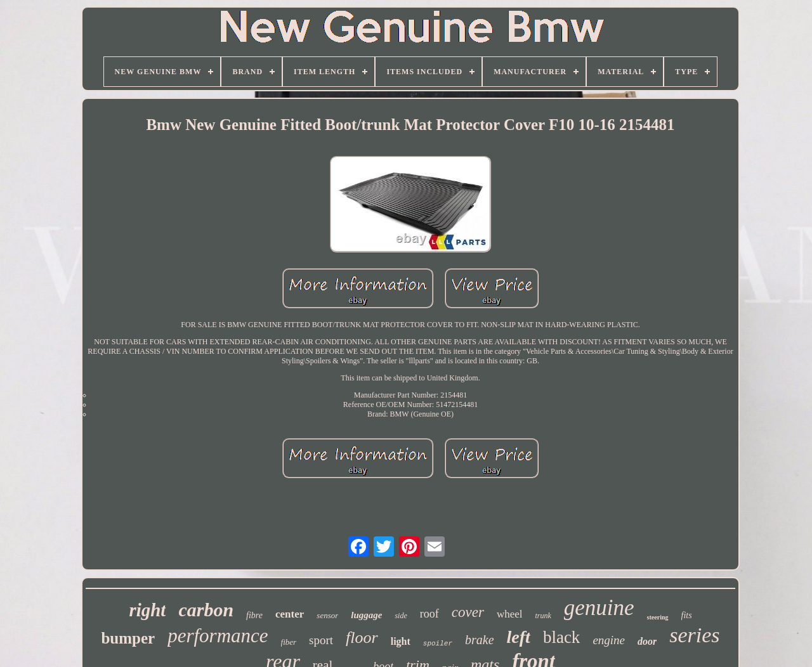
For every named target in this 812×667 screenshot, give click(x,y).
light (401, 641)
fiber (289, 642)
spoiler (438, 644)
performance (218, 636)
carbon (206, 610)
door (647, 641)
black (561, 637)
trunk (543, 616)
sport (321, 640)
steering (658, 617)
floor (362, 638)
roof (429, 614)
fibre (254, 615)
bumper (128, 638)
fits (687, 615)
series (694, 635)
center (290, 614)
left (519, 637)
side (401, 616)
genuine (599, 608)
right (147, 610)
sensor (327, 615)
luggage (366, 615)
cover (468, 612)
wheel (510, 614)
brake (480, 640)
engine (609, 640)
